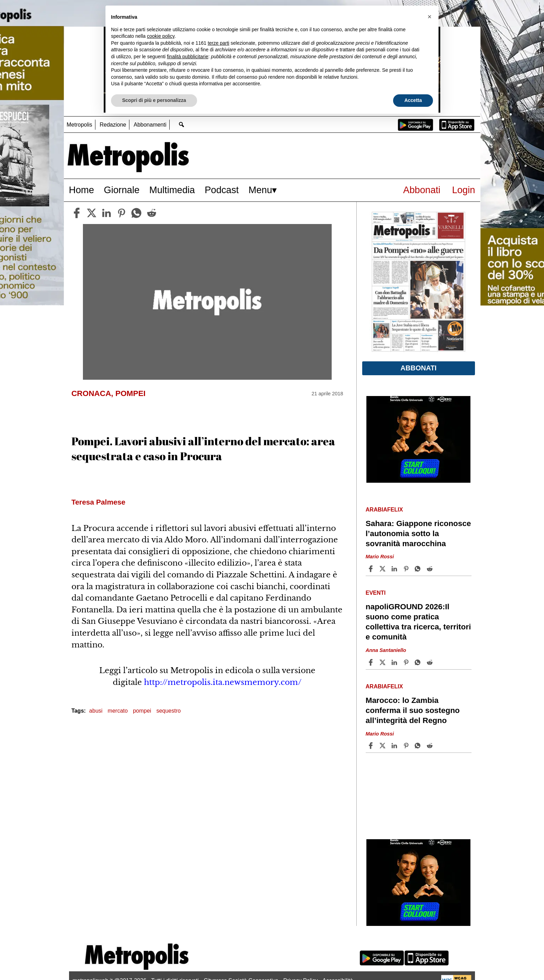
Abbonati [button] (418, 368)
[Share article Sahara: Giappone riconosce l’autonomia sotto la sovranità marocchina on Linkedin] (395, 569)
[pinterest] (121, 213)
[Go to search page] (182, 124)
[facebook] (77, 213)
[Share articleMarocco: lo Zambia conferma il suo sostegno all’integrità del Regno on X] (383, 746)
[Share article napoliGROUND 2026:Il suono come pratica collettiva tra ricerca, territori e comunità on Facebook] (372, 662)
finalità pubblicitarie (188, 57)
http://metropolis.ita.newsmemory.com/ (223, 682)
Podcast (222, 190)
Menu (260, 190)
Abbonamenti (150, 125)
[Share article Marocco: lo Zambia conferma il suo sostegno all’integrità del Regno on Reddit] (431, 746)
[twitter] (92, 213)
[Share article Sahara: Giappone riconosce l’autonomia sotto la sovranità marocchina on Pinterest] (407, 569)
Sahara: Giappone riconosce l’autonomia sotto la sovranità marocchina (418, 534)
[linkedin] (107, 213)
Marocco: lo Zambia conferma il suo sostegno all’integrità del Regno (413, 710)
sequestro (169, 711)
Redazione (113, 125)
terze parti (219, 43)
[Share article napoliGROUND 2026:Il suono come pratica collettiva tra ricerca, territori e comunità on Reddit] (431, 662)
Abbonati (422, 190)
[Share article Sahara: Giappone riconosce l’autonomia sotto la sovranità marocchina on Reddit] (431, 569)
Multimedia (172, 190)
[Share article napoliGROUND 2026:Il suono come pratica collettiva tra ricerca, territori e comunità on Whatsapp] (419, 662)
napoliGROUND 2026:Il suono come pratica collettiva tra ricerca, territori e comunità (418, 622)
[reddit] (152, 213)
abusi (96, 711)
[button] (430, 17)
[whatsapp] (136, 213)
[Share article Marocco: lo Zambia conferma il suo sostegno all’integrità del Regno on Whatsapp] (419, 746)
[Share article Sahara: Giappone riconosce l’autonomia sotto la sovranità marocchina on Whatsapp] (419, 569)
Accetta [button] (413, 100)
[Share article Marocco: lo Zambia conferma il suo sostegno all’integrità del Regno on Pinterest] (407, 746)
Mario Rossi (380, 557)
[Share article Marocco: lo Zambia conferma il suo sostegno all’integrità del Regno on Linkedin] (395, 746)
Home (82, 190)
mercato (118, 711)
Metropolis (79, 125)
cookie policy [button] (161, 36)
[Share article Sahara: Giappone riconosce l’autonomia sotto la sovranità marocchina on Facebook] (372, 569)
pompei (142, 711)
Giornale (122, 190)
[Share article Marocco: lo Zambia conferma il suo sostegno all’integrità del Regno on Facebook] (372, 746)
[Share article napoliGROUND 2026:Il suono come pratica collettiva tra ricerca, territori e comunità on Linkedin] (395, 662)
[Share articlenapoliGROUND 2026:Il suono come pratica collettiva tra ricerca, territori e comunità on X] (383, 662)
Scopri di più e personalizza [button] (154, 100)
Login (464, 190)
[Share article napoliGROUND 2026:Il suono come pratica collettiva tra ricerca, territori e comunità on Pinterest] (407, 662)
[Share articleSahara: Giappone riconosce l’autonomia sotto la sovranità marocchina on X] (383, 569)
